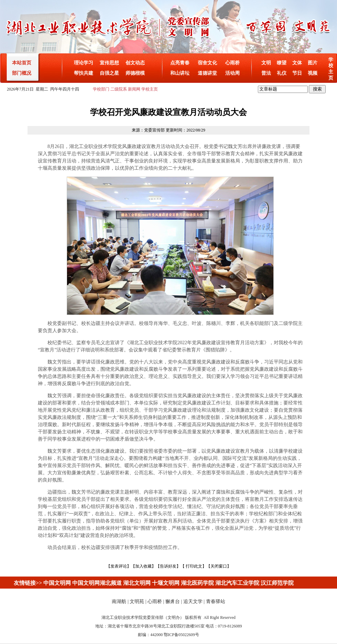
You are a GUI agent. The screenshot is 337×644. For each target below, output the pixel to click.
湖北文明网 (137, 583)
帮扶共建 (84, 73)
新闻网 (134, 89)
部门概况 (22, 73)
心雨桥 (232, 63)
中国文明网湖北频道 (97, 583)
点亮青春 (180, 63)
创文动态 (135, 63)
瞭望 (282, 63)
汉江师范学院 (277, 583)
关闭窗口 (219, 566)
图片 (313, 63)
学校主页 (150, 89)
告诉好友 (168, 566)
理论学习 (84, 63)
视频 (313, 73)
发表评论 (119, 566)
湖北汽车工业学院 (237, 583)
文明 (266, 63)
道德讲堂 (207, 73)
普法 (266, 73)
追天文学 (193, 601)
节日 (297, 73)
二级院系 (119, 89)
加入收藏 (143, 566)
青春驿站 (216, 601)
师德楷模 (135, 73)
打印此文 (194, 566)
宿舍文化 (207, 63)
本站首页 (22, 63)
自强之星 (109, 73)
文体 (297, 63)
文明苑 (137, 601)
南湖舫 (119, 601)
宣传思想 (109, 63)
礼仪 (282, 73)
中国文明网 (57, 583)
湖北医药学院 (197, 583)
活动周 (232, 73)
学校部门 (101, 89)
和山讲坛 (180, 73)
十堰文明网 (166, 583)
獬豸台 (173, 601)
